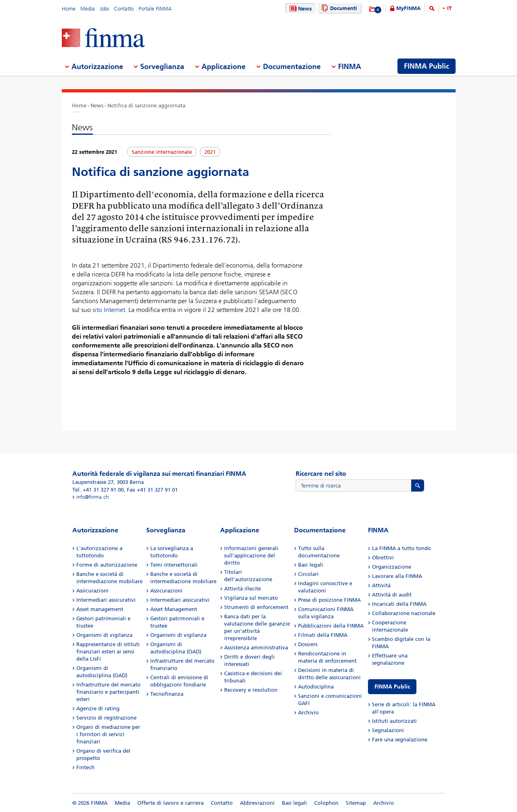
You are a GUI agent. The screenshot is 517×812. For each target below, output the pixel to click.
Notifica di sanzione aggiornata (146, 106)
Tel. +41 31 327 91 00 (98, 490)
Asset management (100, 609)
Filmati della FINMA (323, 635)
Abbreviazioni (257, 803)
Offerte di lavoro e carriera (170, 803)
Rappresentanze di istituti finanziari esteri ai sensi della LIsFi (108, 652)
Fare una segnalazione (400, 740)
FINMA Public (392, 687)
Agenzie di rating (98, 708)
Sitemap (356, 803)
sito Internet (109, 310)
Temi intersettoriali (174, 565)
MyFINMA (408, 8)
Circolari (308, 574)
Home (69, 9)
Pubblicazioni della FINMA (331, 626)
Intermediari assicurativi (106, 600)
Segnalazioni (388, 730)
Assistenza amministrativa (256, 648)
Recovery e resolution (251, 690)
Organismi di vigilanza (104, 635)
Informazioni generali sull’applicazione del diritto (251, 556)
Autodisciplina (316, 687)
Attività (381, 585)
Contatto (124, 9)
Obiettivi (383, 558)
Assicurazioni (92, 591)
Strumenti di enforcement (256, 607)
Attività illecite (243, 589)
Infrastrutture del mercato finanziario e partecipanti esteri (108, 692)
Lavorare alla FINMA (397, 576)
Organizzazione (392, 567)
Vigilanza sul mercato (251, 598)
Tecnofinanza (167, 694)
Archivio (308, 713)
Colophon (326, 803)
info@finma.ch (92, 497)
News (300, 9)
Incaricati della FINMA (399, 604)
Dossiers (308, 644)
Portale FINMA (155, 9)
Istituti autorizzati (394, 721)
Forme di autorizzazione (107, 565)
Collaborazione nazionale (404, 613)
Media (88, 9)
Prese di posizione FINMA (329, 600)
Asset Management (174, 609)
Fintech (85, 767)
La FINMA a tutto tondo (401, 548)
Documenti (338, 8)
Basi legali (311, 565)
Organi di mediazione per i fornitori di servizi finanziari (108, 734)
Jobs (104, 9)
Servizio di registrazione (106, 718)
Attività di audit (392, 595)
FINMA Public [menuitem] (427, 66)
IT (449, 8)
